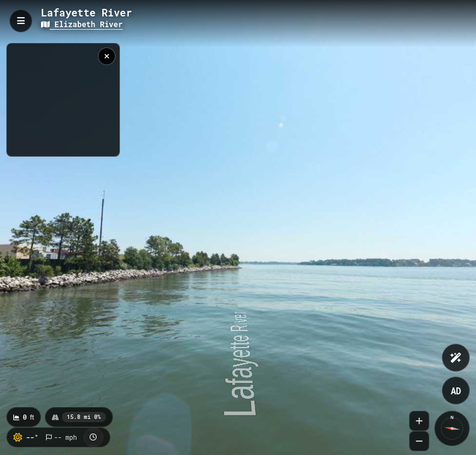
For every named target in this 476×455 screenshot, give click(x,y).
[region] (63, 100)
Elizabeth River (82, 24)
